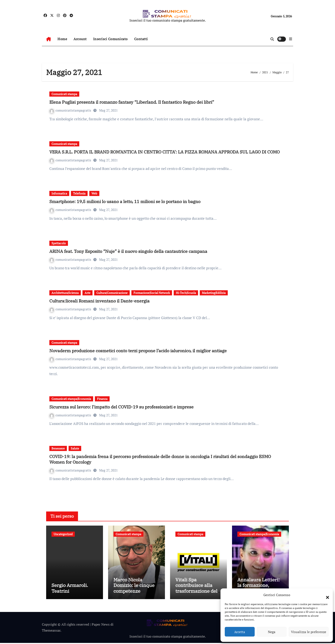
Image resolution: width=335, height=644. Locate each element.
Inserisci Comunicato (110, 39)
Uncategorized (63, 534)
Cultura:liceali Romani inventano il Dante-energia (99, 301)
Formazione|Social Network (152, 293)
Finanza (102, 399)
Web (94, 193)
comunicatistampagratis (71, 110)
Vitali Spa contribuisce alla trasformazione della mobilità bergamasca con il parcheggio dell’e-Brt (198, 595)
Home (62, 39)
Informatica (59, 193)
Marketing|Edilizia (214, 293)
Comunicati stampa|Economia (71, 399)
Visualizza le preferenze (309, 632)
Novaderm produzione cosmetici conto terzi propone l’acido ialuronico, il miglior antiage (138, 351)
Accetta (240, 632)
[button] (325, 595)
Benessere (58, 448)
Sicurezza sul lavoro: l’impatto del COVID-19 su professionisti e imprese (121, 407)
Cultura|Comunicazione (112, 293)
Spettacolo (59, 243)
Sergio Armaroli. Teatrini (70, 589)
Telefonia (79, 193)
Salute (75, 448)
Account (80, 39)
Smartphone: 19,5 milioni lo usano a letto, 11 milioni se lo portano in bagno (125, 201)
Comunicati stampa (64, 94)
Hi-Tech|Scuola (186, 293)
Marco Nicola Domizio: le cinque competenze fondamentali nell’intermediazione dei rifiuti (135, 595)
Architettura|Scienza (65, 293)
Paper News (101, 625)
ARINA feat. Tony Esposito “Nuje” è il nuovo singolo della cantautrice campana (128, 251)
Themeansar (51, 632)
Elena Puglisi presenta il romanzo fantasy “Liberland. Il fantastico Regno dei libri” (132, 102)
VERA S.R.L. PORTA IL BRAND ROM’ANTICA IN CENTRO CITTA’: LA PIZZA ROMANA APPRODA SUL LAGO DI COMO (165, 152)
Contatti (141, 39)
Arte (87, 293)
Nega (272, 632)
